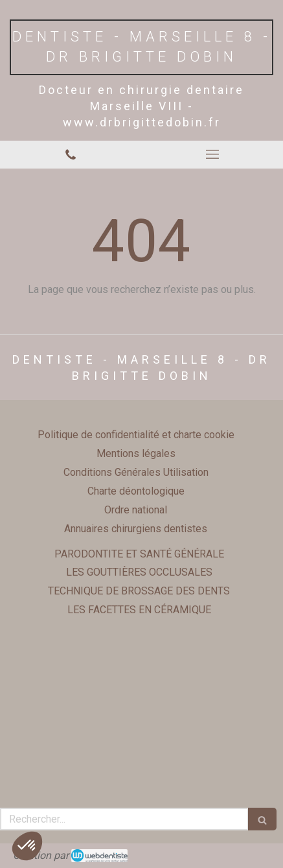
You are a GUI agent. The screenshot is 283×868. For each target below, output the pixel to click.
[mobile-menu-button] (213, 154)
